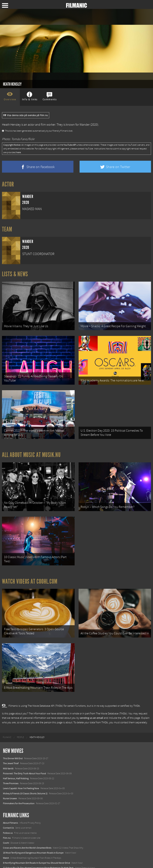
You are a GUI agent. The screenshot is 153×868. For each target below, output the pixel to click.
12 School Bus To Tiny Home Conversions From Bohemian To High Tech (38, 856)
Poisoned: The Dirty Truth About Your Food (25, 762)
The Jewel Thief (11, 751)
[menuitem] (7, 726)
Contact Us (8, 816)
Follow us (8, 821)
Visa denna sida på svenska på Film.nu (26, 115)
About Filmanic (11, 811)
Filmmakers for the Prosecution (19, 792)
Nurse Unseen (10, 787)
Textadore (8, 861)
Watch (6, 846)
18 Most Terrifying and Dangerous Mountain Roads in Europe (33, 841)
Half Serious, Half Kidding (16, 767)
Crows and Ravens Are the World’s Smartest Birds (27, 836)
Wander (85, 125)
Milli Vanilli (8, 757)
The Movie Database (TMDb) (112, 702)
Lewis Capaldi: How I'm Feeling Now (21, 776)
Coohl (6, 831)
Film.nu (7, 826)
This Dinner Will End (13, 747)
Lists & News (15, 274)
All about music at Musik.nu (31, 450)
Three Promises (11, 771)
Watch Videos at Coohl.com (30, 573)
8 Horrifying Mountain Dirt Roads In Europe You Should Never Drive (37, 851)
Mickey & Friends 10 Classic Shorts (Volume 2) (25, 781)
